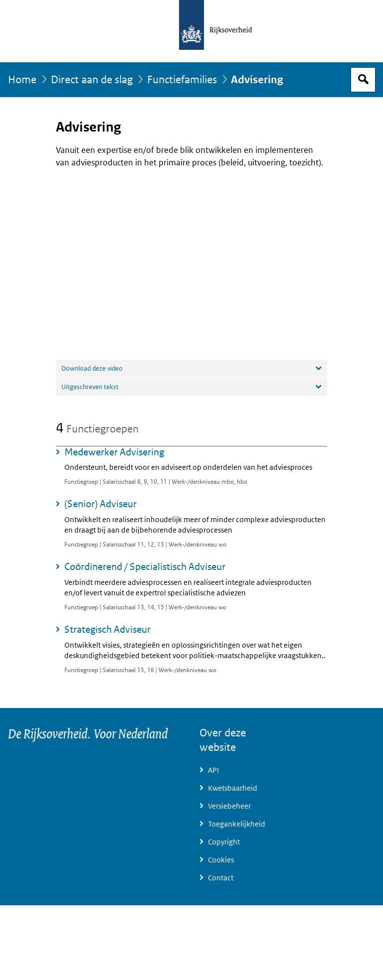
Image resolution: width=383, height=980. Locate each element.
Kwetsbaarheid (233, 788)
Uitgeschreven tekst (90, 387)
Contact (221, 878)
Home (22, 80)
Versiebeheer (229, 806)
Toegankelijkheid (237, 824)
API (213, 770)
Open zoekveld (363, 80)
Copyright (224, 842)
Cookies (221, 860)
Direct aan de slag (92, 80)
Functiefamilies (182, 80)
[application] (191, 263)
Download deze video (92, 368)
